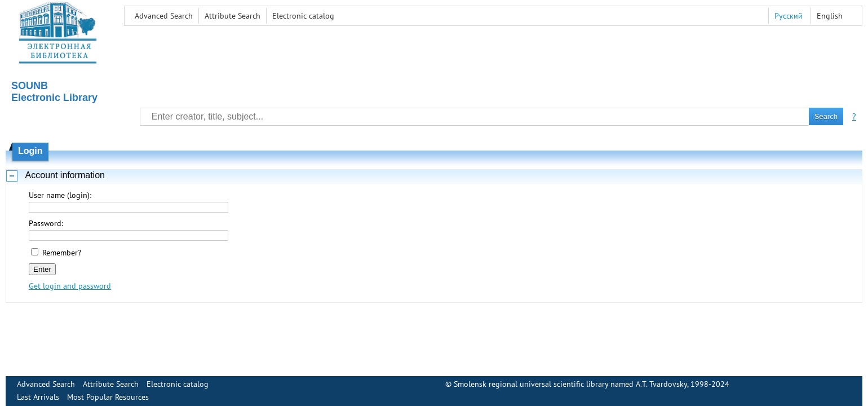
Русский (789, 16)
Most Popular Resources (108, 397)
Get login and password (70, 286)
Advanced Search (164, 16)
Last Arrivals (38, 397)
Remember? (62, 253)
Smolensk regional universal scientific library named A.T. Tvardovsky (570, 384)
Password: (46, 223)
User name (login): (60, 195)
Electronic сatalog (303, 16)
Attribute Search (232, 16)
